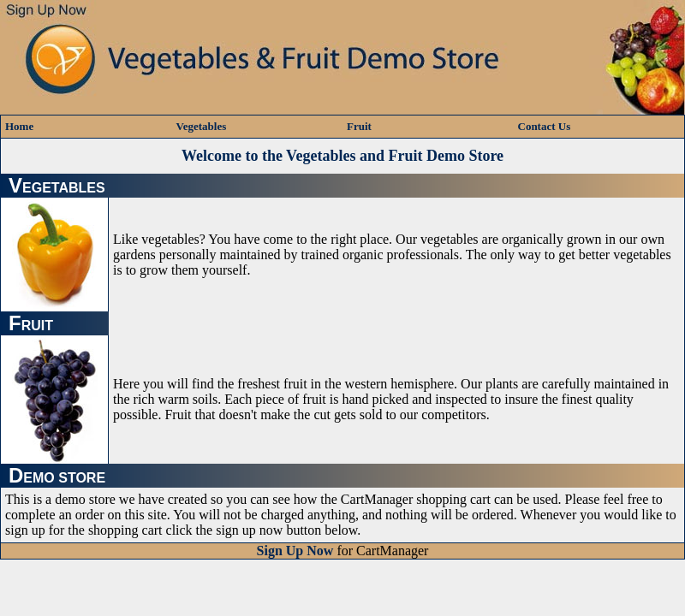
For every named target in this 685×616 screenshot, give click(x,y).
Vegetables (202, 126)
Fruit (359, 126)
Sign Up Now (295, 551)
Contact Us (545, 126)
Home (19, 126)
